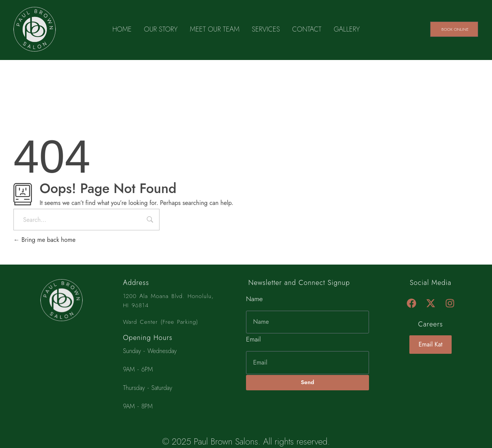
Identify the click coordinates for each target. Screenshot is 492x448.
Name (254, 299)
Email (253, 339)
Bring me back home (44, 240)
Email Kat (430, 344)
